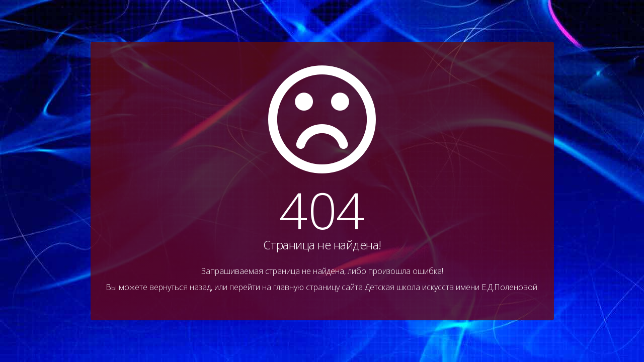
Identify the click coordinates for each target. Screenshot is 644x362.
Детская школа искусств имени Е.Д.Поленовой (451, 287)
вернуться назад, (181, 287)
